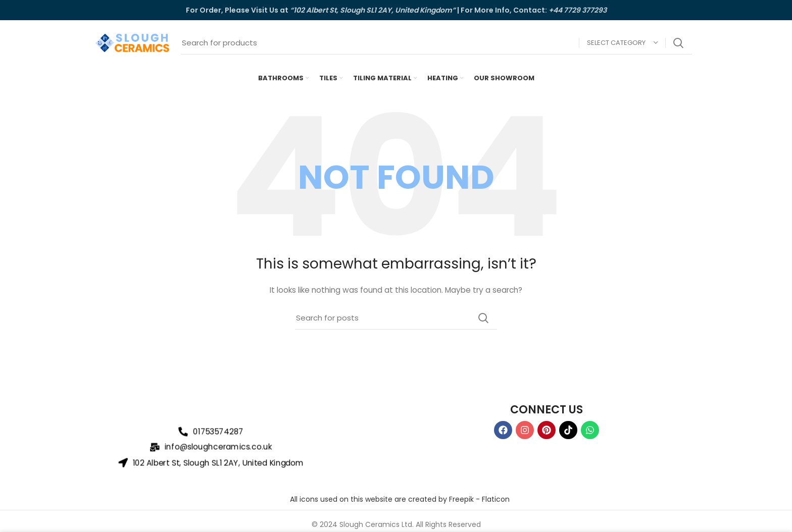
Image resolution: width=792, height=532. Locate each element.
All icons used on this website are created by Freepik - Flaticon (400, 499)
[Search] (436, 43)
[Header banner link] (396, 10)
